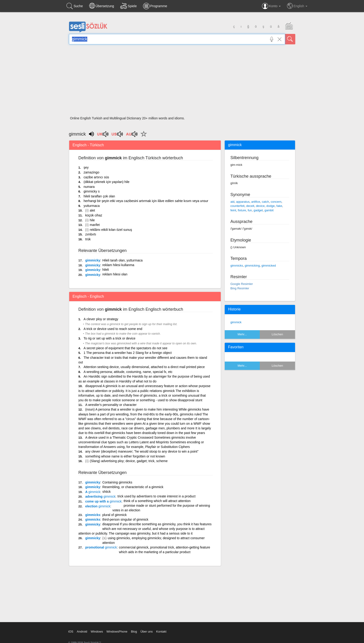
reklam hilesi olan (115, 274)
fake (279, 206)
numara (89, 187)
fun (250, 210)
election (98, 506)
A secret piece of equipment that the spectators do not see (125, 348)
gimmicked (269, 266)
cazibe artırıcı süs (96, 177)
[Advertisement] (182, 82)
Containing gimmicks (117, 482)
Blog (134, 632)
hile (92, 220)
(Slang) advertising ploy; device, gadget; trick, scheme (129, 461)
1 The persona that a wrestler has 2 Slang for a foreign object (128, 353)
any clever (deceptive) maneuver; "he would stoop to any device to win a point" (142, 451)
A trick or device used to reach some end (113, 329)
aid (232, 202)
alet (93, 210)
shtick (107, 492)
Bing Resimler (240, 288)
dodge (270, 206)
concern (276, 202)
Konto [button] (271, 6)
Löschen (277, 334)
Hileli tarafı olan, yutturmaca (123, 260)
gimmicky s (92, 191)
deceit (250, 206)
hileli (106, 270)
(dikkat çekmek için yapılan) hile (107, 182)
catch (265, 202)
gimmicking (252, 266)
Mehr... (242, 334)
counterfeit (238, 206)
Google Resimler (242, 284)
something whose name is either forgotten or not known (125, 456)
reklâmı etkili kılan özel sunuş (111, 230)
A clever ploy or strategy (101, 319)
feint (233, 210)
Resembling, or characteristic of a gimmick (133, 487)
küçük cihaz (94, 215)
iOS (71, 632)
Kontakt (161, 632)
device (260, 206)
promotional (101, 547)
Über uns (147, 632)
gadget (258, 210)
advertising (100, 496)
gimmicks (93, 515)
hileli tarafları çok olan (99, 196)
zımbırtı (91, 234)
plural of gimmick (115, 515)
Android (82, 632)
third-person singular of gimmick (125, 519)
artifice (256, 202)
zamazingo (91, 172)
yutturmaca (92, 206)
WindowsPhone (117, 632)
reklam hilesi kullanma (118, 265)
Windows (97, 632)
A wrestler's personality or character (111, 405)
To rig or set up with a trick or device (109, 338)
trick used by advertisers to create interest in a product (156, 496)
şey (86, 167)
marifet (95, 225)
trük (88, 239)
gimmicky (93, 260)
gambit (269, 210)
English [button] (297, 6)
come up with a (103, 501)
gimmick (236, 322)
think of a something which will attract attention (157, 501)
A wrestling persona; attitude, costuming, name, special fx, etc (128, 372)
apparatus (243, 202)
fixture (242, 210)
